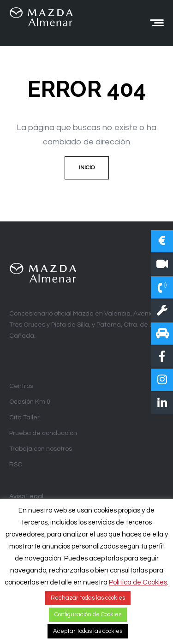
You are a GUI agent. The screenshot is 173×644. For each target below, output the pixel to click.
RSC (16, 465)
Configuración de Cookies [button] (88, 614)
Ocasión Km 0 (30, 402)
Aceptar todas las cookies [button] (88, 631)
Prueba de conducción (43, 433)
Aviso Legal (26, 496)
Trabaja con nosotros (41, 449)
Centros (21, 386)
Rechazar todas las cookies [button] (88, 598)
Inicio (87, 168)
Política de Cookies (138, 582)
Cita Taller (24, 417)
